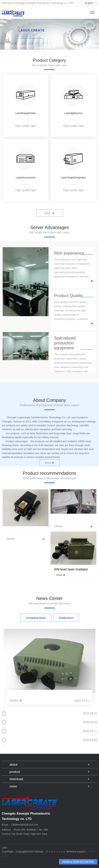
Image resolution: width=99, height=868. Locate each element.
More (50, 213)
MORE (16, 701)
